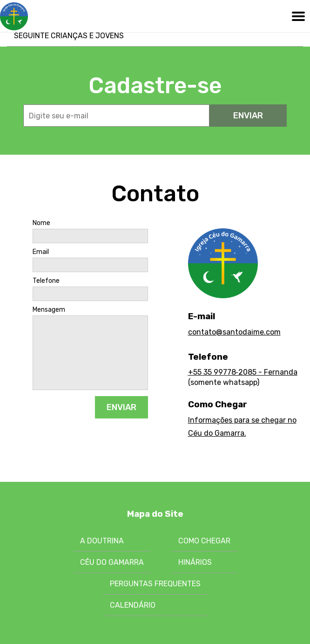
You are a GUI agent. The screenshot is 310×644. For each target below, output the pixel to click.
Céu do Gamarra (112, 562)
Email (41, 252)
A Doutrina (102, 541)
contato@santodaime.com (234, 332)
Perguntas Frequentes (155, 584)
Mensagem (49, 310)
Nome (41, 223)
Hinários (195, 562)
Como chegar (204, 541)
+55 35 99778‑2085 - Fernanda (243, 372)
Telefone (46, 281)
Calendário (133, 605)
